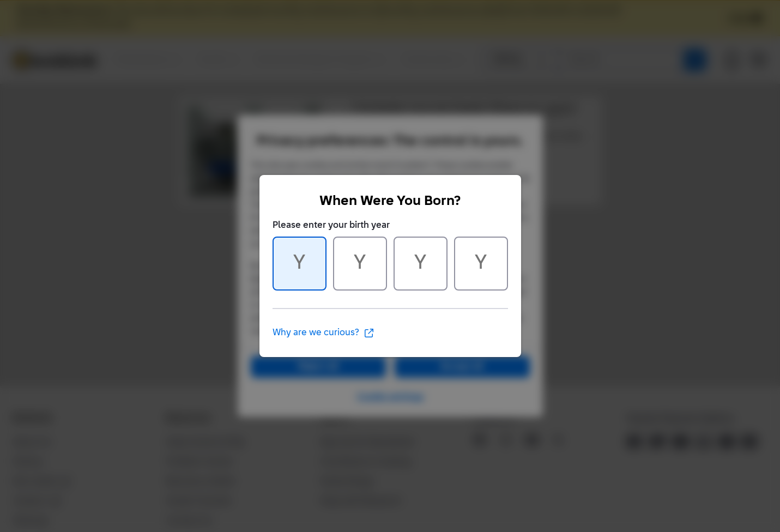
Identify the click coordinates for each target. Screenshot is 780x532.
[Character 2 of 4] (360, 264)
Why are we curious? (324, 333)
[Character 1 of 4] (300, 264)
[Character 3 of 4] (421, 264)
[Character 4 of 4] (481, 264)
